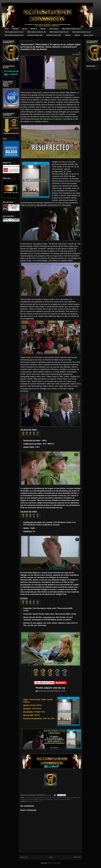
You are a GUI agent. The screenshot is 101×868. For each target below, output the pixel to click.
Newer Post (24, 857)
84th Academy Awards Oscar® (82, 32)
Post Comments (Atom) (54, 863)
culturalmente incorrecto (42, 798)
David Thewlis (53, 798)
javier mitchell (29, 799)
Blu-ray (25, 29)
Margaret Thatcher (39, 799)
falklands (60, 798)
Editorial (77, 35)
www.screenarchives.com (52, 691)
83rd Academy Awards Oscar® (14, 35)
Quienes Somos (89, 35)
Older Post (77, 857)
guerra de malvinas (72, 798)
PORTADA (16, 29)
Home (7, 29)
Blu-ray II (34, 29)
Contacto (68, 35)
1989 (26, 798)
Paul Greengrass (49, 799)
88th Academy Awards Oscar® (72, 29)
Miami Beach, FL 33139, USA (33, 801)
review (68, 799)
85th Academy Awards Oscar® (59, 32)
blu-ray (30, 798)
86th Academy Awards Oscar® (37, 32)
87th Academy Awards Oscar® (14, 32)
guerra (65, 798)
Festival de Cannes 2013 (35, 35)
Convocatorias (54, 29)
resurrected (63, 799)
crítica (34, 798)
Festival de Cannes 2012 (54, 35)
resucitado (56, 799)
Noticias (43, 29)
